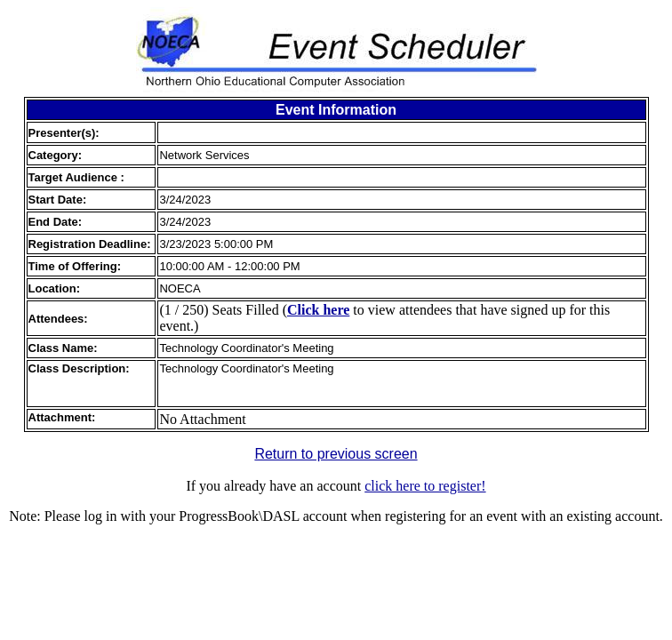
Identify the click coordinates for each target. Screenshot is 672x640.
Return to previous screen (336, 454)
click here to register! (425, 486)
